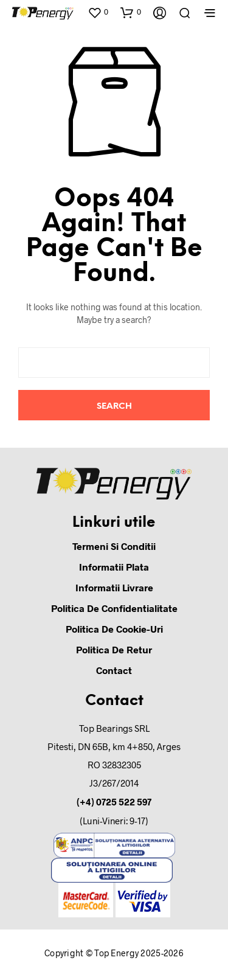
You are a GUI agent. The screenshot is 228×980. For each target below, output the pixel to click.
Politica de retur (114, 649)
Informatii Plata (114, 567)
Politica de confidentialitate (114, 608)
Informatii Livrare (114, 587)
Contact (114, 670)
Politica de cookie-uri (114, 629)
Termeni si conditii (114, 546)
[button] (98, 12)
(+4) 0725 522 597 (114, 802)
